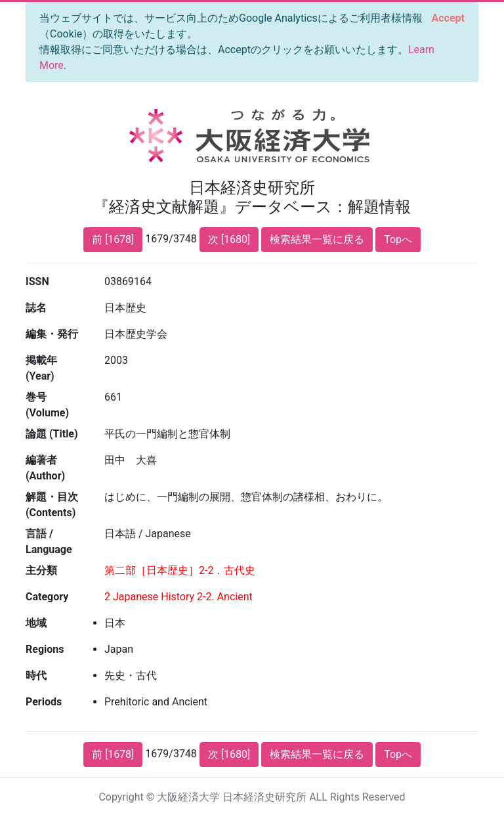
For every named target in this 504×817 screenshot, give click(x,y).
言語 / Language (49, 541)
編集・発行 (52, 334)
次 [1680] (229, 239)
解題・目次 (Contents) (52, 505)
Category (47, 597)
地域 (36, 623)
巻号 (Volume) (47, 405)
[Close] (448, 18)
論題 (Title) (52, 434)
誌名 (36, 308)
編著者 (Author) (45, 468)
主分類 (41, 570)
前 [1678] (113, 239)
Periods (44, 702)
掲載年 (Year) (41, 368)
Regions (45, 649)
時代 (36, 675)
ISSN (37, 281)
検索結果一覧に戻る (317, 239)
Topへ (398, 239)
